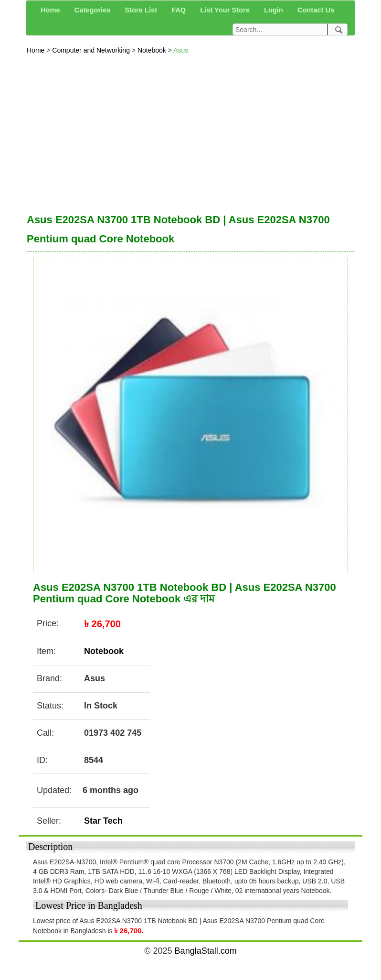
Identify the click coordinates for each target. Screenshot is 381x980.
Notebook (153, 50)
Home (37, 50)
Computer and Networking (92, 50)
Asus (181, 50)
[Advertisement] (190, 131)
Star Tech (103, 821)
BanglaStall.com (206, 951)
